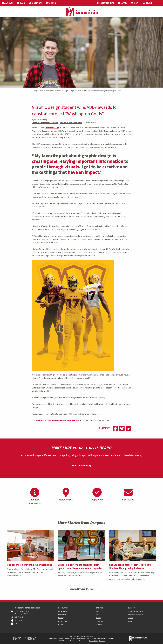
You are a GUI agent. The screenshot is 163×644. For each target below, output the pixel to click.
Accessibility (94, 641)
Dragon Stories (39, 91)
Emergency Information (136, 615)
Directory (61, 618)
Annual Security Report (135, 611)
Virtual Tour (100, 621)
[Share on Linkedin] (128, 429)
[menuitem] (7, 3)
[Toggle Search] (148, 3)
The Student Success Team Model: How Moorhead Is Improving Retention (130, 567)
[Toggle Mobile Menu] (159, 3)
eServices (61, 624)
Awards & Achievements (54, 91)
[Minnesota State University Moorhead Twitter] (20, 639)
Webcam (99, 624)
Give (16, 624)
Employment (63, 621)
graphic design (53, 128)
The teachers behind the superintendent (29, 565)
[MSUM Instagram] (24, 639)
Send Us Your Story (82, 466)
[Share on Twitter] (122, 429)
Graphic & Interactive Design (45, 123)
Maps (98, 611)
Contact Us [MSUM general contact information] (18, 620)
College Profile (63, 615)
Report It (131, 618)
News (98, 615)
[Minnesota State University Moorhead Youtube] (30, 639)
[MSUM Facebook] (15, 639)
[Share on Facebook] (115, 429)
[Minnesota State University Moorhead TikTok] (35, 639)
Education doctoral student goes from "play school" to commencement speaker (80, 567)
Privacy (102, 641)
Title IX (130, 621)
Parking (98, 618)
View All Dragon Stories (82, 589)
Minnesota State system (69, 639)
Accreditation (63, 611)
